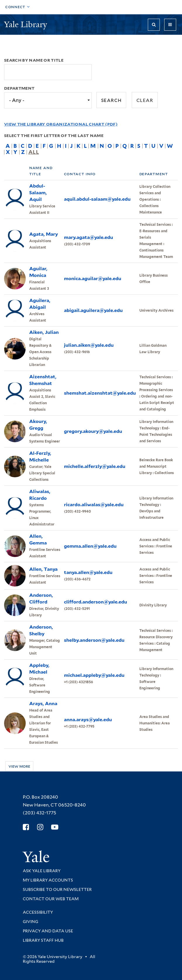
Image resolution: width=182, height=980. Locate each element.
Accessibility (38, 912)
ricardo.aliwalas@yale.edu (94, 505)
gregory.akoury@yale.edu (93, 431)
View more (19, 766)
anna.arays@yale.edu (88, 720)
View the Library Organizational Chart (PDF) (61, 124)
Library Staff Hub (43, 940)
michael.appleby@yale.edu (94, 675)
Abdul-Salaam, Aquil (38, 193)
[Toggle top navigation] (18, 7)
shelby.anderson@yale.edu (94, 640)
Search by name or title (34, 60)
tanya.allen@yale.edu (88, 572)
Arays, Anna (43, 704)
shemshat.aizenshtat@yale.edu (100, 393)
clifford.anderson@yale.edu (96, 602)
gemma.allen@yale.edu (90, 546)
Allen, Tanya (43, 569)
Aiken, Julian (44, 332)
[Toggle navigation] (170, 25)
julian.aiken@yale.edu (89, 345)
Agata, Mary (44, 234)
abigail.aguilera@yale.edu (93, 310)
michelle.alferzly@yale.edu (95, 466)
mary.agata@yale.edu (89, 237)
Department (19, 88)
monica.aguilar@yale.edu (93, 279)
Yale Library (27, 24)
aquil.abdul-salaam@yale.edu (97, 199)
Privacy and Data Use (48, 931)
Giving (31, 922)
